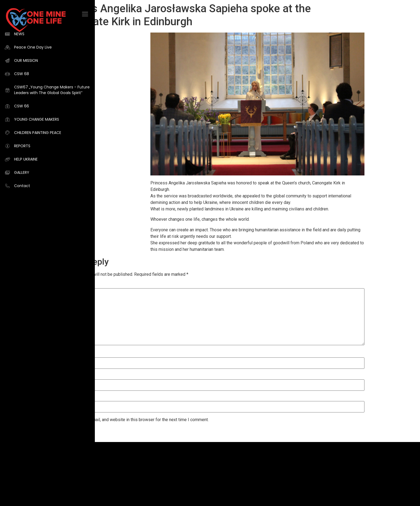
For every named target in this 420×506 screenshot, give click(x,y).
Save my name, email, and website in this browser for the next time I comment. (134, 420)
